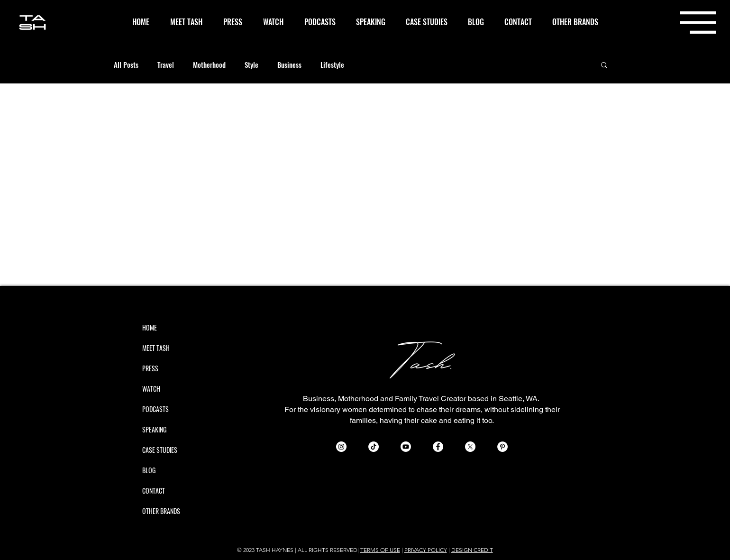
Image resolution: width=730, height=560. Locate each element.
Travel (166, 64)
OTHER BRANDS (161, 511)
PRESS (150, 368)
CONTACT (154, 491)
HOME (150, 327)
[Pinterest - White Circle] (502, 447)
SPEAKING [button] (154, 429)
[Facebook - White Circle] (438, 447)
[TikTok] (374, 447)
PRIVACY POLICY (426, 550)
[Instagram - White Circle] (341, 447)
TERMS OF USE (380, 550)
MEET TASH (156, 348)
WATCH (151, 389)
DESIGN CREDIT (472, 550)
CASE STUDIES (160, 450)
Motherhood (209, 64)
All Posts (126, 64)
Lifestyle (332, 64)
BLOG (149, 470)
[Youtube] (406, 447)
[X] (470, 447)
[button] (698, 23)
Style (251, 64)
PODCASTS (155, 409)
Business (289, 64)
